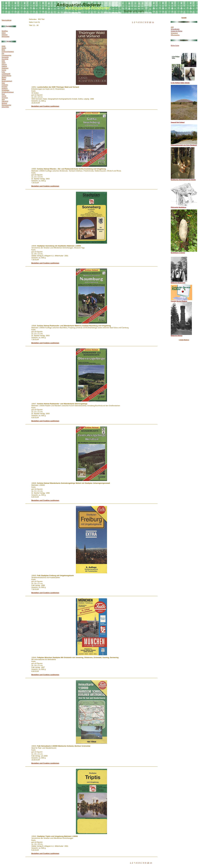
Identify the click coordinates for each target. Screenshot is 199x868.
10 (150, 22)
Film (3, 53)
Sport (3, 94)
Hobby (4, 63)
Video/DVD (5, 101)
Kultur (3, 72)
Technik (4, 96)
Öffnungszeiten (175, 35)
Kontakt (184, 18)
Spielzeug (5, 35)
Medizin (4, 77)
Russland (4, 87)
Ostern (4, 33)
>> (153, 22)
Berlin (3, 50)
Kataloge (4, 66)
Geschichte (5, 59)
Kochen (4, 70)
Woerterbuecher (6, 105)
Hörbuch (4, 65)
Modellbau (5, 31)
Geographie (5, 57)
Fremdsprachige (6, 55)
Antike (4, 46)
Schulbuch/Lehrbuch (8, 92)
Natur (3, 83)
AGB (172, 27)
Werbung (4, 103)
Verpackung (174, 33)
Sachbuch (5, 88)
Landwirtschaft (6, 74)
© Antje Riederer (184, 340)
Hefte (3, 61)
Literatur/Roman (6, 76)
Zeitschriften (5, 107)
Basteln (4, 48)
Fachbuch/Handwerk (8, 52)
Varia (3, 100)
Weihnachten (6, 37)
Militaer (4, 79)
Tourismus (5, 98)
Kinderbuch (5, 68)
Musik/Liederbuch (7, 81)
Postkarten (5, 85)
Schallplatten (5, 90)
